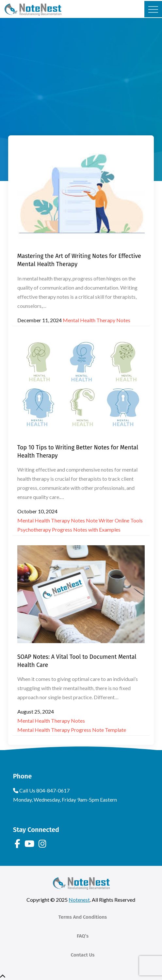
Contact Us (83, 955)
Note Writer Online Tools (114, 520)
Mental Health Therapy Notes (97, 320)
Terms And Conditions (83, 917)
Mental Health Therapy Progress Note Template (72, 730)
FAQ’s (83, 936)
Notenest (79, 900)
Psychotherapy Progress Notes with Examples (69, 529)
